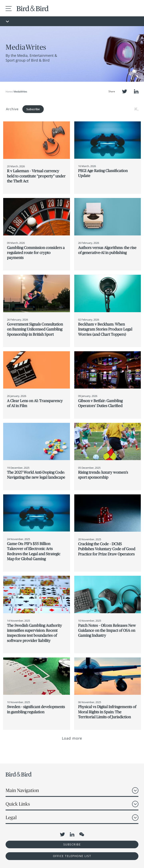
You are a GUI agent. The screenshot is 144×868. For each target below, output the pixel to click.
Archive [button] (12, 109)
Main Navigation (22, 790)
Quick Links (18, 804)
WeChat (82, 834)
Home (9, 92)
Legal (11, 817)
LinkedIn (136, 91)
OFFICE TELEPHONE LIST (72, 856)
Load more (72, 738)
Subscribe (33, 109)
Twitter (125, 91)
